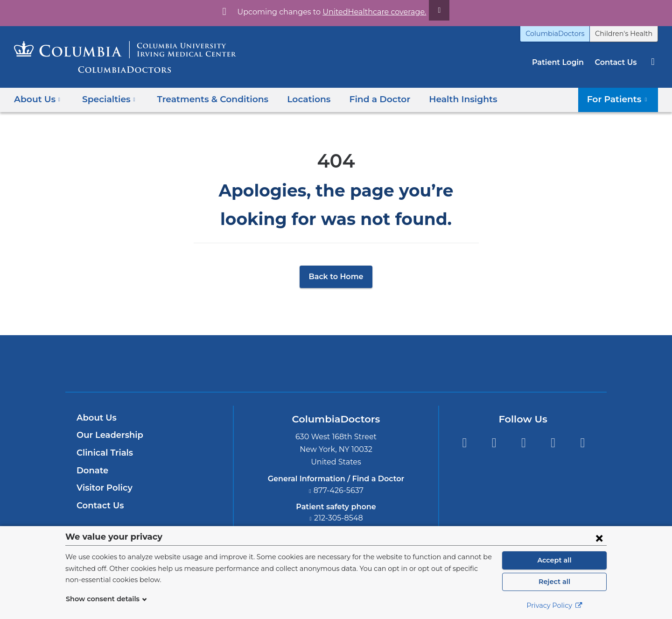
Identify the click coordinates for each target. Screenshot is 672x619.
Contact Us (617, 62)
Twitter (494, 443)
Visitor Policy (103, 488)
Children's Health (627, 34)
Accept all (554, 560)
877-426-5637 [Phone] (339, 490)
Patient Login (563, 62)
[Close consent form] (599, 538)
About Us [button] (37, 99)
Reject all (554, 582)
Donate (91, 471)
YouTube (523, 443)
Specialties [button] (106, 99)
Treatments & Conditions (203, 99)
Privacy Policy (554, 605)
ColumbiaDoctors (565, 34)
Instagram (583, 443)
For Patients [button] (620, 99)
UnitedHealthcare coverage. (369, 12)
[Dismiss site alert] (428, 10)
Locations (294, 99)
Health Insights (440, 99)
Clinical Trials (104, 453)
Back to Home (336, 277)
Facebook (464, 443)
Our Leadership (108, 435)
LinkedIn (553, 443)
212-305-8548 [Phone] (339, 518)
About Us (95, 418)
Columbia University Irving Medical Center (292, 363)
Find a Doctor (361, 99)
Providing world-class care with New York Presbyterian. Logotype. (399, 369)
